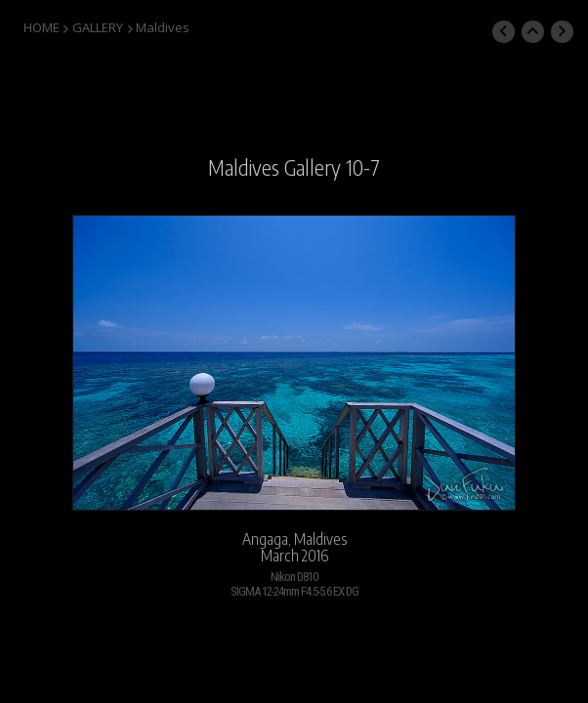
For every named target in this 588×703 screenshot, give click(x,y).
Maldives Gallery (274, 167)
